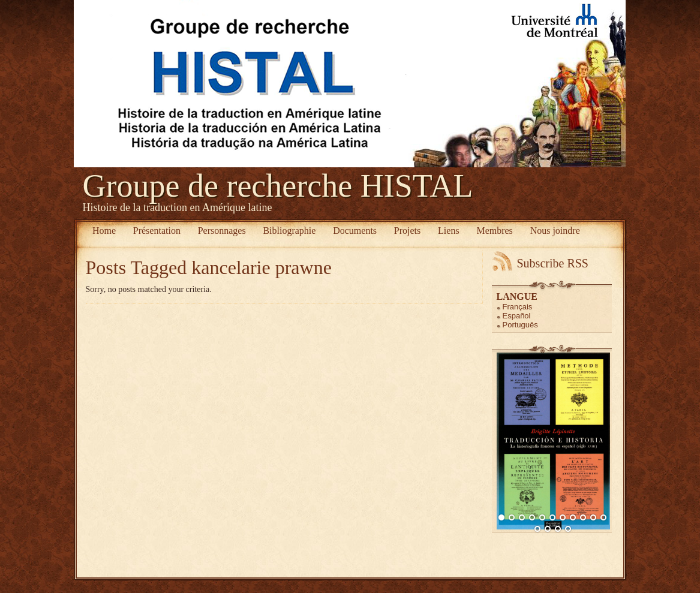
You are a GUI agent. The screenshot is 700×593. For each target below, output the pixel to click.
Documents (355, 231)
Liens (449, 231)
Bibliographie (289, 231)
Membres (494, 231)
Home (104, 231)
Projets (407, 231)
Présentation (157, 231)
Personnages (222, 231)
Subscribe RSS (553, 263)
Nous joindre (555, 231)
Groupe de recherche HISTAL (278, 186)
